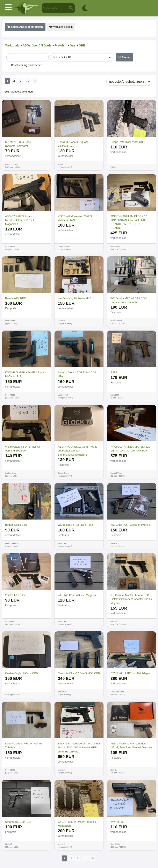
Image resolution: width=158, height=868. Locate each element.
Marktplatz (12, 45)
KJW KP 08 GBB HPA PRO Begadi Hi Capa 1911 (26, 374)
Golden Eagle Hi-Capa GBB (21, 673)
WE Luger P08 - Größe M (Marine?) (131, 525)
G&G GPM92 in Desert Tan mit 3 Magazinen (77, 824)
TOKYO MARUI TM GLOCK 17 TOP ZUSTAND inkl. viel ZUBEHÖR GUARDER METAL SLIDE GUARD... (131, 222)
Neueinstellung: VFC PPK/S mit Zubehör (24, 745)
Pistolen (60, 45)
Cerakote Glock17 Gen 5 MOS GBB (79, 673)
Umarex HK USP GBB (18, 822)
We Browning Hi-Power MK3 (74, 298)
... (28, 81)
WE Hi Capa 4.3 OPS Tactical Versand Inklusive (22, 449)
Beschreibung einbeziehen (27, 65)
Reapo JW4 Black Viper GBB (128, 142)
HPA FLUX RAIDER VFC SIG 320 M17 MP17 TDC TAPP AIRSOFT (130, 449)
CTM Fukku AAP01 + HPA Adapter (131, 673)
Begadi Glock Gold (16, 525)
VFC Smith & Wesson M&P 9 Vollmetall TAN (75, 218)
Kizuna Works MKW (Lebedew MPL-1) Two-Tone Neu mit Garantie (131, 745)
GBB (82, 45)
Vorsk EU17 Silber (16, 595)
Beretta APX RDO (16, 298)
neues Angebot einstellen (25, 27)
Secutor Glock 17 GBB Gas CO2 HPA (77, 374)
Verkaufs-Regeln (61, 27)
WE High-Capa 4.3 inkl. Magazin (77, 595)
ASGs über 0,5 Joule (37, 45)
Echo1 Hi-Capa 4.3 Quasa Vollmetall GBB (73, 144)
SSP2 (114, 372)
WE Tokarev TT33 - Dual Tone (75, 525)
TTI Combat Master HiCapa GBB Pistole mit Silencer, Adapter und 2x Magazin (131, 599)
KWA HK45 (117, 822)
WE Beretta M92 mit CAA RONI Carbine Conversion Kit (129, 300)
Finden (125, 57)
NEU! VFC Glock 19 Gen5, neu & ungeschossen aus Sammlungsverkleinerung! (77, 451)
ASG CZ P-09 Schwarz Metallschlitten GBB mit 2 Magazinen (20, 220)
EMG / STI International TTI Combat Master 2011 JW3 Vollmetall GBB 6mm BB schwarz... (79, 747)
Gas (73, 45)
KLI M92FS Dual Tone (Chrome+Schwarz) (18, 144)
